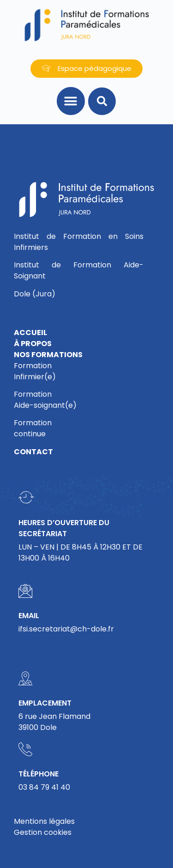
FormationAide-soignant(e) (45, 400)
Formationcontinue (33, 428)
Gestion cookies (43, 832)
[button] (71, 101)
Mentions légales (44, 821)
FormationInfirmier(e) (35, 371)
